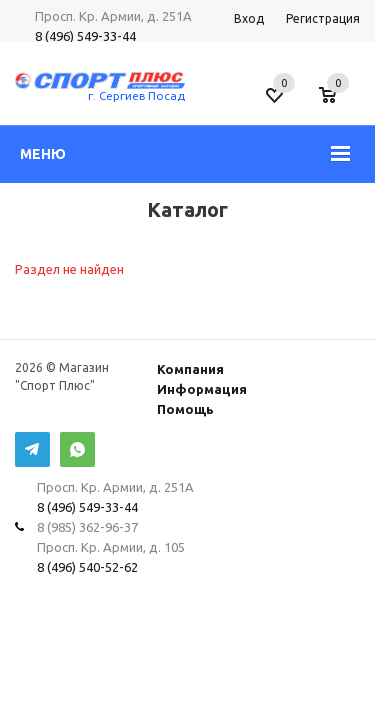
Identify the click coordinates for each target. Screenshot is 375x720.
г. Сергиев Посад (136, 95)
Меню (43, 154)
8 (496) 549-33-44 (85, 36)
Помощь (185, 409)
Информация (202, 389)
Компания (190, 369)
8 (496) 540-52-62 (87, 567)
